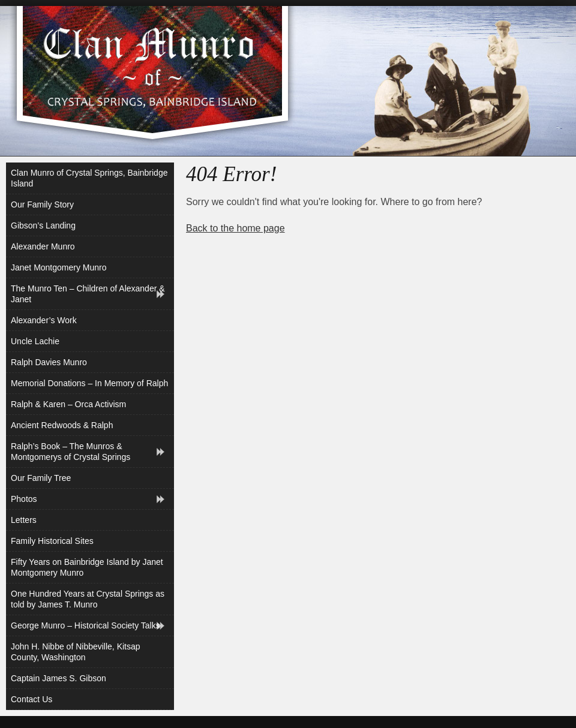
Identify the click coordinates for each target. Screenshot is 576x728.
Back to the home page (235, 228)
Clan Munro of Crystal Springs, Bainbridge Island (89, 178)
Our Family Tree (41, 478)
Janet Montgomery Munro (59, 267)
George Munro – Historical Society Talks (85, 625)
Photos (24, 499)
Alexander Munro (43, 246)
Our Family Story (42, 204)
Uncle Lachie (35, 341)
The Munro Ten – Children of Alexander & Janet (88, 294)
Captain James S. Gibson (58, 678)
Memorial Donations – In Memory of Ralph (89, 383)
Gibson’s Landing (43, 225)
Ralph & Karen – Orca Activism (68, 404)
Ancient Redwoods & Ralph (62, 425)
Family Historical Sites (52, 541)
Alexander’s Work (44, 320)
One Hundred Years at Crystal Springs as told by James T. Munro (88, 599)
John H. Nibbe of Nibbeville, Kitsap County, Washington (76, 652)
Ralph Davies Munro (49, 362)
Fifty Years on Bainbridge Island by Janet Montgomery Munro (87, 567)
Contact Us (31, 699)
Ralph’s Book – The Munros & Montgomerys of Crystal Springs (70, 452)
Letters (24, 520)
